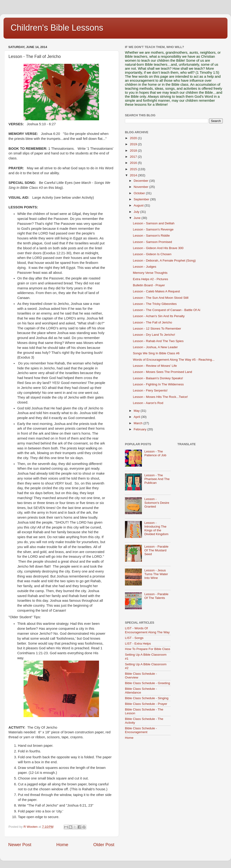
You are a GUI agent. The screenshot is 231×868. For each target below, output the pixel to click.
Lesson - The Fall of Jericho (153, 322)
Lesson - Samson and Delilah (154, 223)
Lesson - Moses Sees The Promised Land (163, 372)
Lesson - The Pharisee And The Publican (157, 479)
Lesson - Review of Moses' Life (155, 366)
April (137, 417)
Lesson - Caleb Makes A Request (157, 291)
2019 (134, 144)
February (140, 429)
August (139, 205)
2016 (134, 163)
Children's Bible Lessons (57, 28)
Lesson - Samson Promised (153, 242)
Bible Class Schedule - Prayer (146, 704)
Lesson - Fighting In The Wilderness (158, 384)
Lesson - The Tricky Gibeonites (155, 304)
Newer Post (20, 845)
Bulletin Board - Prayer (149, 285)
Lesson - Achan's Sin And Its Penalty (159, 316)
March (138, 423)
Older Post (104, 845)
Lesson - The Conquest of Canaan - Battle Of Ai (167, 310)
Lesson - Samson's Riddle (151, 236)
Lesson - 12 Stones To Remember (157, 329)
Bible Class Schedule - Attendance (141, 691)
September (142, 199)
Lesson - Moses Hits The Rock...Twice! (160, 397)
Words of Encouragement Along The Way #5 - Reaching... (174, 360)
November (141, 187)
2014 (134, 175)
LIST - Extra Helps (138, 644)
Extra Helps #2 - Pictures (151, 279)
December (141, 181)
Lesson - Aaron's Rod (148, 403)
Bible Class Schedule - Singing (147, 698)
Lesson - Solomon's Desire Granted (157, 503)
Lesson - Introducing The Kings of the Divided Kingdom (156, 529)
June (138, 218)
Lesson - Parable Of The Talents (156, 596)
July (137, 212)
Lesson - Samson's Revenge (153, 229)
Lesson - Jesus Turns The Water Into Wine (156, 574)
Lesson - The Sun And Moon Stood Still (161, 298)
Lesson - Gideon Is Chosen (152, 254)
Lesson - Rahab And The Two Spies (158, 341)
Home (62, 845)
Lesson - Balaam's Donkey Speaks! (158, 378)
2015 (134, 169)
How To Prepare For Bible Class (148, 649)
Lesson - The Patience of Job (155, 453)
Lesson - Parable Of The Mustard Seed (156, 550)
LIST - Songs (134, 638)
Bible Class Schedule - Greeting (147, 683)
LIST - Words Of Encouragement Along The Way (147, 630)
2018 (134, 151)
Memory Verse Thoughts (150, 273)
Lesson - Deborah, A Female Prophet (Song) (164, 260)
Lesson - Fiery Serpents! (150, 390)
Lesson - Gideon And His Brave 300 (158, 248)
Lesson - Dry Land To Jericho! (154, 335)
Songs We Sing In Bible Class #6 (156, 353)
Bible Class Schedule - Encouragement (141, 730)
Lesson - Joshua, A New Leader (155, 347)
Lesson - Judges (145, 267)
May (137, 411)
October (140, 193)
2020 (134, 138)
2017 (134, 157)
